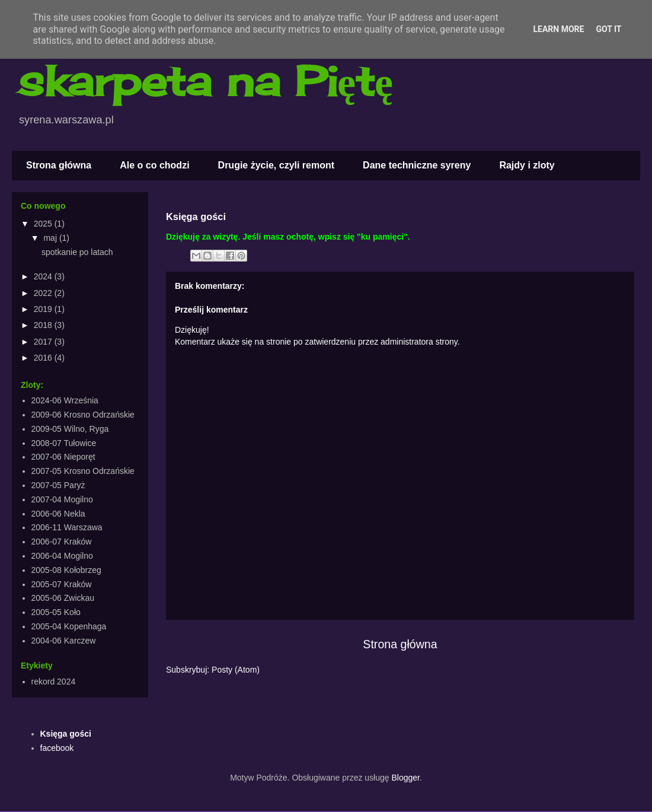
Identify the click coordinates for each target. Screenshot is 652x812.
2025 (44, 224)
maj (51, 238)
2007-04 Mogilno (62, 499)
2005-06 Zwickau (63, 598)
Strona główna (59, 165)
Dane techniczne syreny (417, 165)
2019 (44, 309)
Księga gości (66, 734)
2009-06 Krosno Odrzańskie (83, 415)
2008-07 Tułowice (64, 443)
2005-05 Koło (56, 612)
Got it (608, 29)
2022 (44, 293)
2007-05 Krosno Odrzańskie (83, 471)
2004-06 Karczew (64, 641)
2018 (44, 325)
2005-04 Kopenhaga (69, 626)
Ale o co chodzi (154, 165)
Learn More (558, 29)
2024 (44, 276)
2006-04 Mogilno (62, 556)
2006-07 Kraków (62, 542)
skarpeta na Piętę (205, 81)
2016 (44, 358)
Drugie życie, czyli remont (277, 165)
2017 (44, 342)
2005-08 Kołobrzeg (66, 570)
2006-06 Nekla (58, 514)
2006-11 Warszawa (67, 527)
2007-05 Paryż (58, 485)
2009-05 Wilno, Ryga (70, 429)
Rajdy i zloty (527, 165)
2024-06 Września (65, 400)
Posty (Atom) (236, 670)
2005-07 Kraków (62, 584)
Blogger (405, 778)
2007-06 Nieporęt (63, 457)
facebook (57, 748)
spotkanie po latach (77, 252)
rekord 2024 (54, 682)
